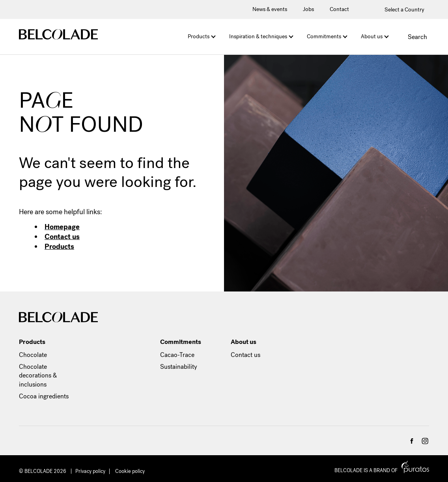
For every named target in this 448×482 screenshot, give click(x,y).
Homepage (62, 227)
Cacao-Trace (177, 355)
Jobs (308, 9)
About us (372, 36)
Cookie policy (130, 471)
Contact (339, 9)
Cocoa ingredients (44, 396)
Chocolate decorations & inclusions (38, 376)
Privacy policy (90, 471)
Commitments (324, 36)
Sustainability (179, 367)
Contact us (62, 237)
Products (199, 36)
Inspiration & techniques (258, 36)
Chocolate (33, 355)
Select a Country (400, 10)
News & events (270, 9)
